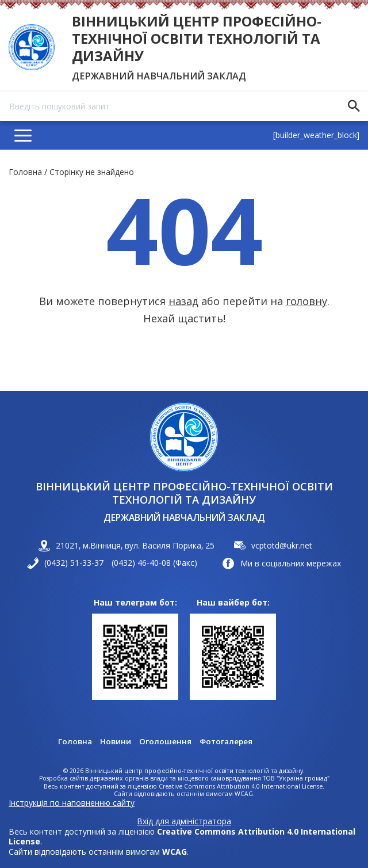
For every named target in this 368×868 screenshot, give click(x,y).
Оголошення (165, 741)
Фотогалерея (227, 741)
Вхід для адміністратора (184, 821)
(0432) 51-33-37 (74, 563)
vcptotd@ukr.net (282, 545)
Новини (115, 741)
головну (306, 301)
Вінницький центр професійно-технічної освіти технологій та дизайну (197, 38)
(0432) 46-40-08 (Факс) (154, 563)
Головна (25, 172)
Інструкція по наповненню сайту (72, 803)
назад (183, 301)
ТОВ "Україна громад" (296, 778)
